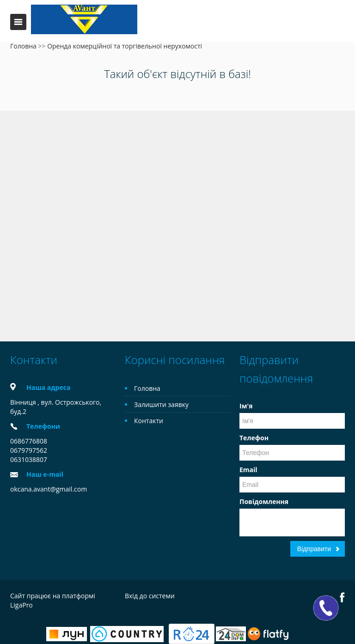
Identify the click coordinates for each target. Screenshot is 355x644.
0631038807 (29, 459)
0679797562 (29, 450)
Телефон (254, 438)
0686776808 (29, 441)
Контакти (149, 421)
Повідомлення (264, 501)
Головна (23, 46)
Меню (18, 22)
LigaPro (21, 605)
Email (248, 470)
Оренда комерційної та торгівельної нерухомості (125, 46)
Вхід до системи (150, 596)
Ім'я (246, 406)
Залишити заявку (161, 404)
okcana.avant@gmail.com (49, 489)
